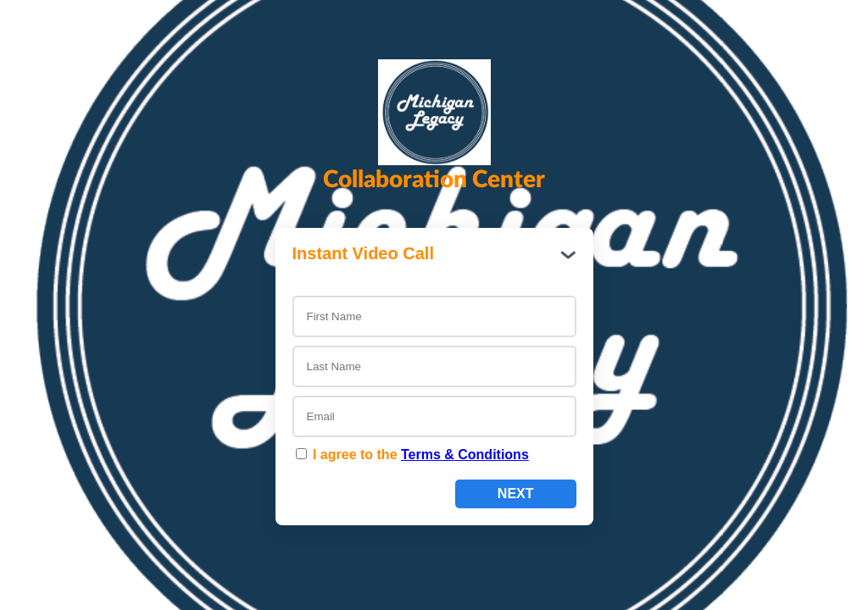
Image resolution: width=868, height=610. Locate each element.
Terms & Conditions (465, 455)
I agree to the (412, 455)
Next (516, 494)
